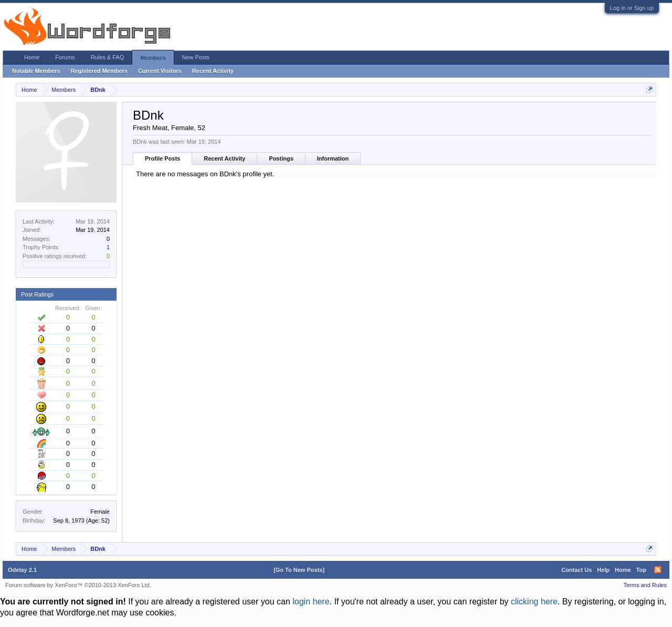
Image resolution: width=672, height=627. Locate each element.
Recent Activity (224, 158)
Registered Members (99, 71)
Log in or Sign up (632, 8)
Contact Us (576, 570)
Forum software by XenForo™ (78, 585)
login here (311, 602)
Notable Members (36, 71)
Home (32, 57)
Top (641, 570)
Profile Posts (162, 158)
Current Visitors (160, 71)
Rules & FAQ (108, 57)
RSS (658, 570)
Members (153, 58)
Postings (281, 158)
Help (603, 570)
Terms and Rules (645, 585)
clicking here (534, 602)
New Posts (196, 57)
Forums (65, 57)
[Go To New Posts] (299, 570)
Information (333, 158)
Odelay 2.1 (22, 570)
